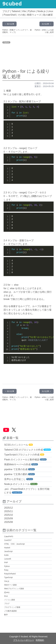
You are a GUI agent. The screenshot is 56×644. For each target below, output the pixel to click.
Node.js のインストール (17, 484)
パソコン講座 (10, 600)
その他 (21, 15)
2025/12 (9, 508)
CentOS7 (8, 540)
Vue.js (7, 581)
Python (32, 11)
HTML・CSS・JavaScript (14, 544)
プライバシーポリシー (24, 640)
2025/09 (9, 518)
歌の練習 (48, 15)
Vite (24, 11)
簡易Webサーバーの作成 (17, 464)
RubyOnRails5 (10, 574)
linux (6, 596)
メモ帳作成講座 (10, 611)
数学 (6, 615)
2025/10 (9, 515)
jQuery (7, 592)
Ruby (6, 570)
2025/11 (9, 511)
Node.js (41, 11)
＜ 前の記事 (9, 24)
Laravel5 (8, 559)
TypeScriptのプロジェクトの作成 (22, 455)
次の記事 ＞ (47, 24)
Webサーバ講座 (10, 585)
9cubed (12, 4)
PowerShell (10, 15)
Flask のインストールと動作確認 (22, 460)
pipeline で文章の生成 (16, 469)
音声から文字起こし (15, 479)
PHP (6, 563)
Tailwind (16, 11)
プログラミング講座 (12, 607)
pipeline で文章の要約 (16, 474)
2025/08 (9, 522)
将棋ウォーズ (34, 15)
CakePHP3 (9, 537)
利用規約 (40, 640)
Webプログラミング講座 (14, 589)
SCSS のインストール (16, 445)
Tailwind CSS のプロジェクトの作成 (24, 450)
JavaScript (8, 551)
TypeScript (8, 577)
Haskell (7, 548)
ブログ (6, 11)
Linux (50, 11)
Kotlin (6, 555)
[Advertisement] (28, 57)
